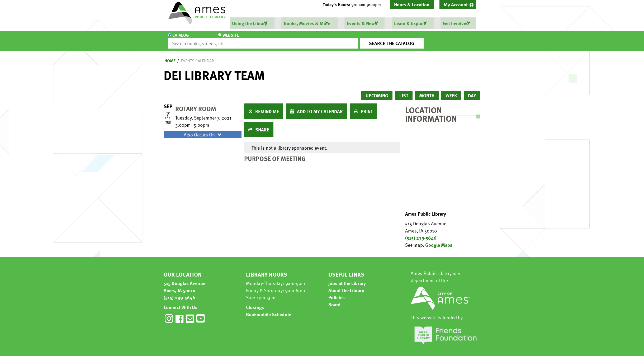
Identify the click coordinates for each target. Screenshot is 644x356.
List (404, 91)
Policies (337, 293)
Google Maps (439, 240)
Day (472, 91)
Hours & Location (412, 4)
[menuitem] (458, 4)
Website (212, 39)
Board (335, 300)
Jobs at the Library (347, 278)
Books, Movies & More (307, 23)
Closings (255, 302)
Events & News (362, 23)
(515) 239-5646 (421, 233)
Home (170, 56)
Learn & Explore (410, 23)
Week (451, 91)
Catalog (181, 39)
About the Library (346, 285)
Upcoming (377, 91)
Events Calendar (197, 56)
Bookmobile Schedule (269, 309)
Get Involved (455, 23)
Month (427, 91)
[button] (354, 4)
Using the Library (249, 23)
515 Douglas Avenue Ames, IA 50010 (184, 282)
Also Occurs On (203, 130)
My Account (456, 4)
